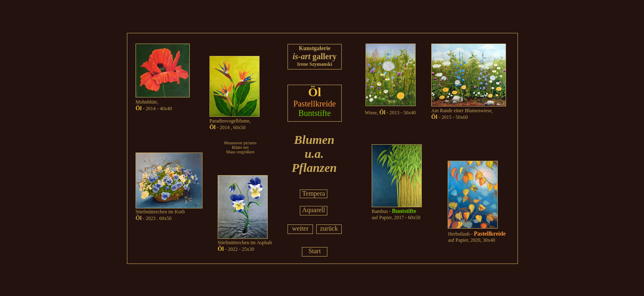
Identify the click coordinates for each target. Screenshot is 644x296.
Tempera (314, 193)
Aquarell (314, 210)
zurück (329, 228)
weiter (300, 228)
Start (315, 251)
